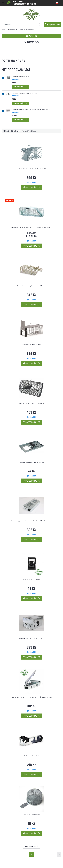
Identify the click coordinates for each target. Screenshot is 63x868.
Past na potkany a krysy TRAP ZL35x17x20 (32, 169)
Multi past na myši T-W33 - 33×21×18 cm (31, 403)
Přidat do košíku (20, 87)
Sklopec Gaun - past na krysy (31, 345)
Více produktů (31, 846)
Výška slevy (34, 131)
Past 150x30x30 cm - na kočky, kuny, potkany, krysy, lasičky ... (32, 227)
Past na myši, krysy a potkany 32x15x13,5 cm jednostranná (31, 109)
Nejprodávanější (16, 131)
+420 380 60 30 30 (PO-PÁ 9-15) (21, 2)
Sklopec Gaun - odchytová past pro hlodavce (32, 286)
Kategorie (32, 36)
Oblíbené (6, 131)
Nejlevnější (25, 131)
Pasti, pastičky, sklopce (16, 30)
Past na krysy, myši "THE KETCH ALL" (31, 638)
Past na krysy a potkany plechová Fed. (25, 93)
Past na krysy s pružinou (31, 580)
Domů (4, 30)
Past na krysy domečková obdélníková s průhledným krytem (31, 521)
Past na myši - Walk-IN (32, 756)
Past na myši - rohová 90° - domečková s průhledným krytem (31, 697)
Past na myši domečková (20, 76)
